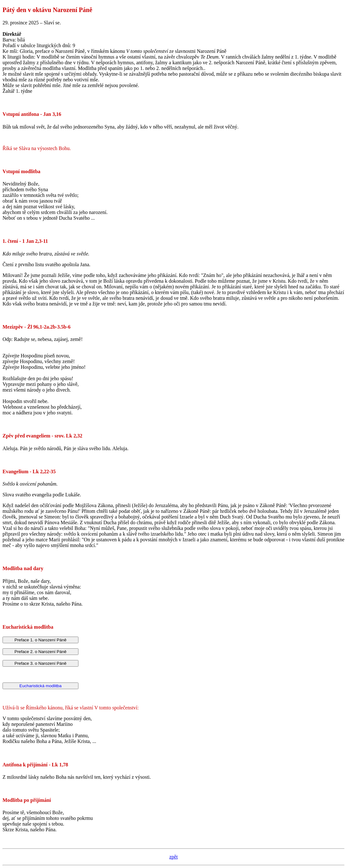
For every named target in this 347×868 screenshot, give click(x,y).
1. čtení (10, 241)
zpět (173, 857)
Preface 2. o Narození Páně (40, 652)
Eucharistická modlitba (40, 686)
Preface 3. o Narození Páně (40, 663)
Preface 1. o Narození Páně (40, 640)
